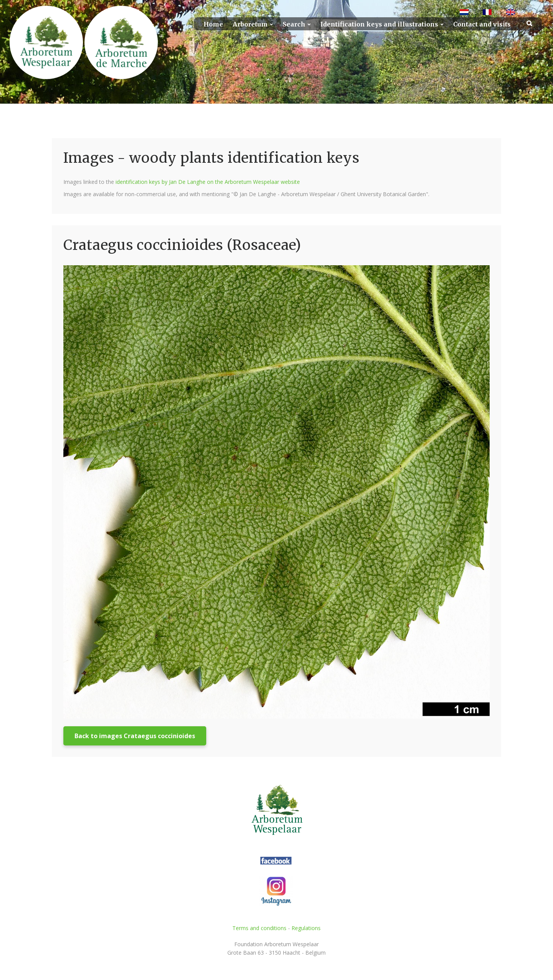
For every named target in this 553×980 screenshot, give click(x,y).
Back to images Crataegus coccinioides (135, 736)
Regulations (306, 928)
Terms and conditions (259, 928)
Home (213, 24)
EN (521, 12)
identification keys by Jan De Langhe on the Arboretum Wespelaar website (208, 182)
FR (497, 12)
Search (294, 24)
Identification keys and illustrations (379, 24)
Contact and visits (482, 24)
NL (474, 12)
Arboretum (250, 24)
